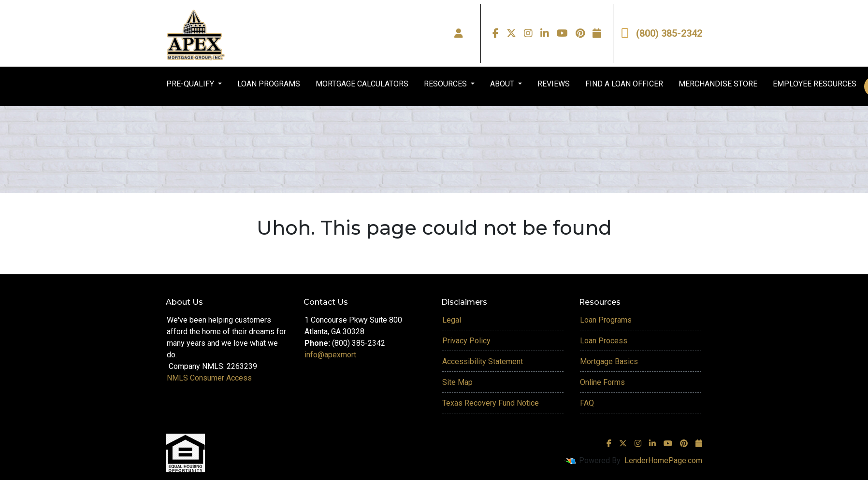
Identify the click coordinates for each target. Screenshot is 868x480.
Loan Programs (606, 320)
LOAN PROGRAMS (269, 84)
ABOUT (503, 84)
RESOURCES (446, 84)
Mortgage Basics (609, 361)
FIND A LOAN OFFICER (624, 84)
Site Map (457, 382)
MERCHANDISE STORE (718, 84)
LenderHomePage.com (663, 460)
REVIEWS (554, 84)
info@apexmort (330, 355)
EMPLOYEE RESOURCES (815, 84)
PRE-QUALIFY (191, 84)
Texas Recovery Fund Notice (491, 403)
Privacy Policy (466, 341)
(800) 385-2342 (662, 33)
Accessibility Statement (483, 361)
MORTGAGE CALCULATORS (362, 84)
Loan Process (604, 341)
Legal (452, 320)
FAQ (587, 403)
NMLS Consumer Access (209, 378)
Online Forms (602, 382)
